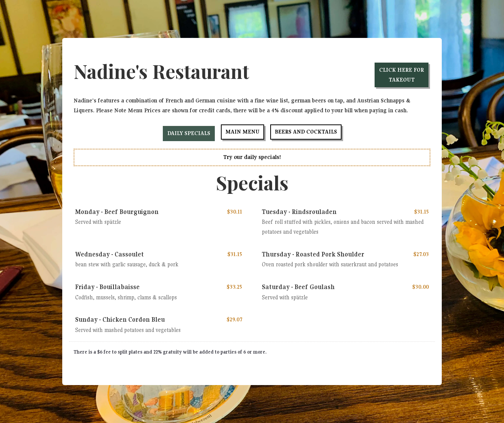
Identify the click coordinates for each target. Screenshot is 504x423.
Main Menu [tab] (243, 132)
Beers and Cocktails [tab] (306, 132)
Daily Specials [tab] (189, 133)
